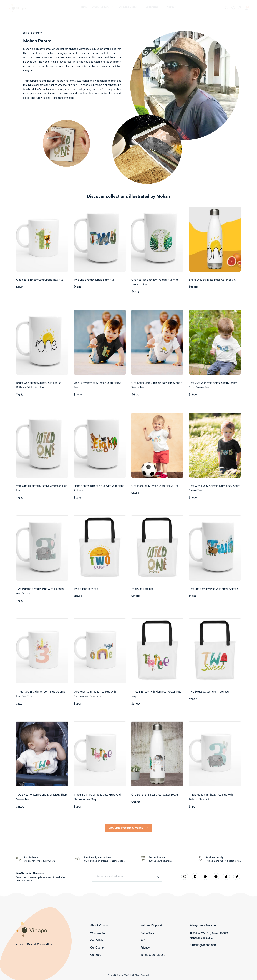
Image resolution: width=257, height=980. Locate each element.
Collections (153, 7)
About (172, 7)
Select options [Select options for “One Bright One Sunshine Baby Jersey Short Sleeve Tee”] (148, 402)
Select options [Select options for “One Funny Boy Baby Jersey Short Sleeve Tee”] (90, 402)
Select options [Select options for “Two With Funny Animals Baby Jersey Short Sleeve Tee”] (205, 505)
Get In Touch (148, 933)
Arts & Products (103, 7)
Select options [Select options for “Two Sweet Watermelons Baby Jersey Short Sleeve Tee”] (33, 814)
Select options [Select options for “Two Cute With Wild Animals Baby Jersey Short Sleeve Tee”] (205, 402)
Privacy (145, 948)
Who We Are (98, 933)
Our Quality (97, 948)
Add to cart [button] (30, 294)
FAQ (143, 941)
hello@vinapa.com (204, 945)
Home (83, 7)
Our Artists (97, 941)
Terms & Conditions (152, 955)
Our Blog (95, 955)
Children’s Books (129, 7)
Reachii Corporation (39, 944)
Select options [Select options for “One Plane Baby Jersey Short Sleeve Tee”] (148, 500)
